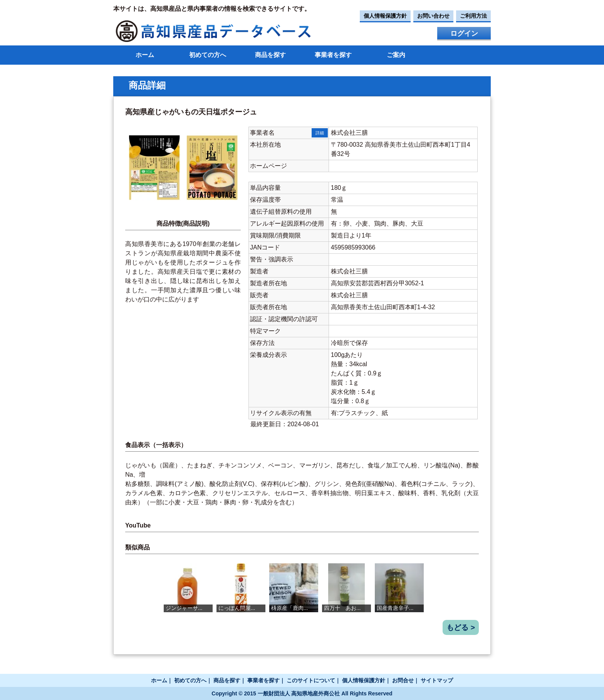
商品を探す (270, 55)
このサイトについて (311, 680)
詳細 (320, 133)
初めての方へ (208, 55)
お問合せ (403, 680)
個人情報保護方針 (385, 16)
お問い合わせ (433, 16)
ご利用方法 (473, 16)
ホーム (145, 55)
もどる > (461, 627)
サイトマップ (437, 680)
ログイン (464, 33)
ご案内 (396, 55)
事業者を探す (333, 55)
